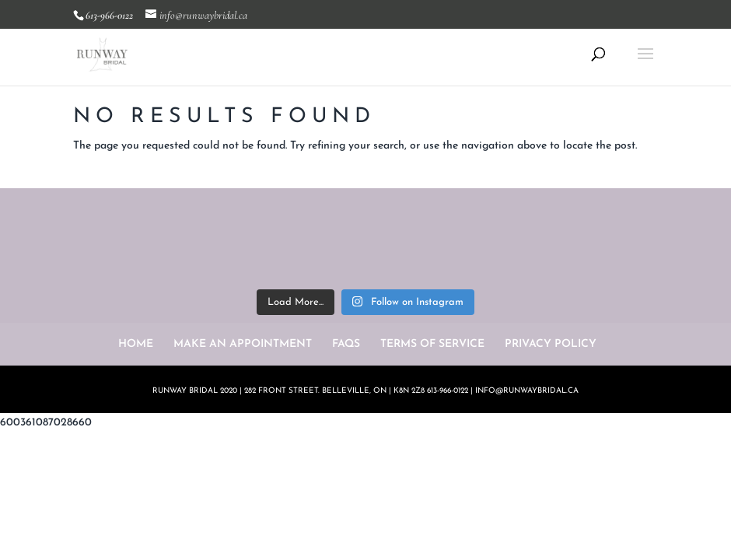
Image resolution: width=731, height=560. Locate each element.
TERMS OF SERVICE (432, 344)
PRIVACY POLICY (551, 344)
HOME (136, 344)
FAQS (346, 344)
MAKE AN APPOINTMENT (243, 344)
